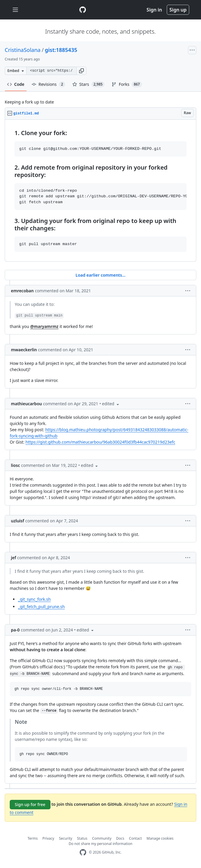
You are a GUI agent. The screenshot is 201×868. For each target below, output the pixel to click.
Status (82, 838)
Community (102, 838)
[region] (100, 191)
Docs (120, 838)
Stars (89, 84)
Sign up (178, 10)
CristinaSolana (23, 50)
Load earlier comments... (100, 275)
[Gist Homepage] (83, 10)
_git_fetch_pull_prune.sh (41, 607)
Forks (127, 84)
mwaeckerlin (24, 350)
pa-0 (15, 630)
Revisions (48, 84)
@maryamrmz (44, 326)
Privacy (48, 838)
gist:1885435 (61, 50)
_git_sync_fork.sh (34, 599)
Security (66, 838)
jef (13, 558)
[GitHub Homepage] (83, 853)
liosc (15, 465)
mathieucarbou (26, 404)
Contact (135, 838)
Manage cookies (160, 838)
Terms (33, 838)
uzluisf (18, 521)
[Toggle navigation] (15, 10)
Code (16, 84)
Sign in (154, 10)
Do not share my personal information (101, 844)
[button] (81, 71)
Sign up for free (30, 804)
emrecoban (22, 291)
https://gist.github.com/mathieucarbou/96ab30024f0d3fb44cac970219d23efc (100, 442)
